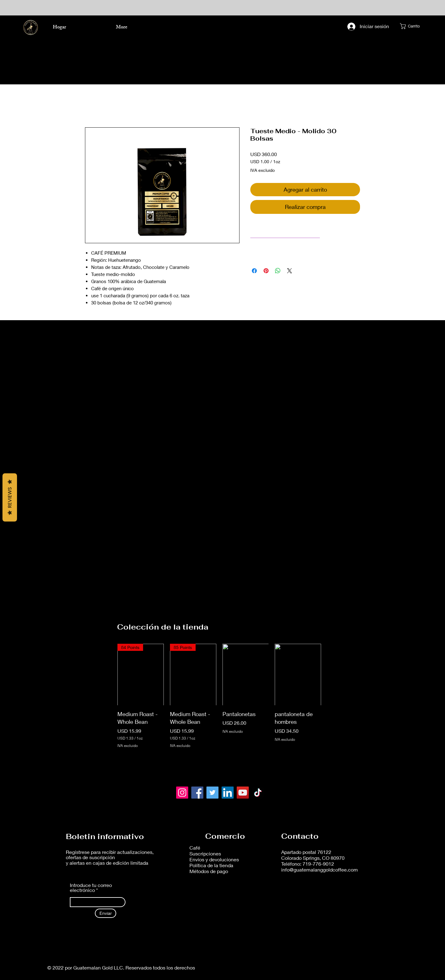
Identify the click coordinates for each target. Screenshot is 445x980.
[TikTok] (258, 793)
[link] (285, 230)
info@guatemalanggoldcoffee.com (320, 870)
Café (195, 848)
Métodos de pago (209, 871)
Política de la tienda (212, 865)
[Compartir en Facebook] (254, 271)
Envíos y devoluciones (215, 859)
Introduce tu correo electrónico (91, 888)
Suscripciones (205, 853)
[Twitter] (212, 793)
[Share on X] (290, 271)
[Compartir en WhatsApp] (278, 271)
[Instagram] (182, 793)
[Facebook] (197, 793)
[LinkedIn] (228, 793)
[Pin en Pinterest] (266, 271)
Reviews (10, 497)
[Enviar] (106, 913)
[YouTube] (243, 793)
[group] (219, 697)
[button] (411, 26)
